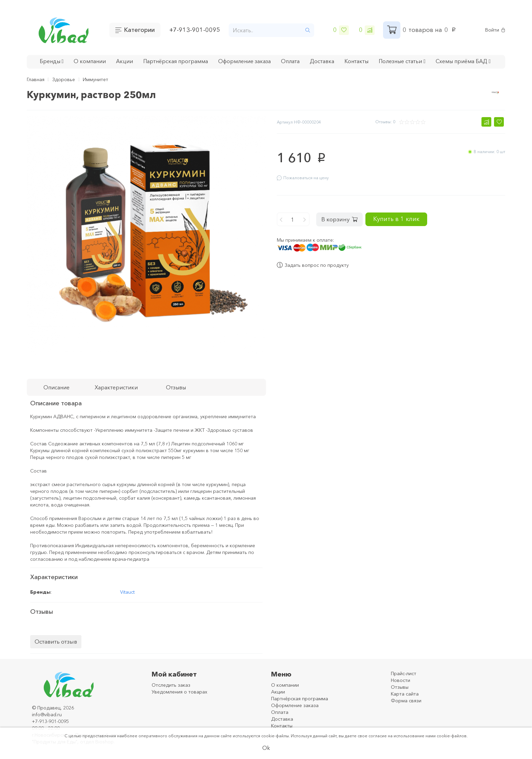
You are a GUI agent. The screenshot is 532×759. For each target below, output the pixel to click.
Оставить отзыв (56, 641)
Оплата (290, 61)
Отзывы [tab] (176, 387)
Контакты (356, 61)
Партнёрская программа (176, 61)
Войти (495, 30)
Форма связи (406, 701)
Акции (125, 61)
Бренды (52, 61)
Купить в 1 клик (416, 215)
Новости (401, 680)
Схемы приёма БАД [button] (463, 61)
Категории (139, 30)
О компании (90, 61)
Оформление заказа (244, 61)
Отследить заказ (171, 685)
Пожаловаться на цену (303, 178)
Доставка (322, 61)
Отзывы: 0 (385, 122)
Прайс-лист (404, 673)
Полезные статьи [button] (402, 61)
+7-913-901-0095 (195, 30)
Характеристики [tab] (116, 387)
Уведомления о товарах (179, 692)
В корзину (343, 215)
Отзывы (400, 687)
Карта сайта (405, 694)
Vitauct (127, 592)
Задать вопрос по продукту (313, 261)
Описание (56, 387)
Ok (266, 748)
